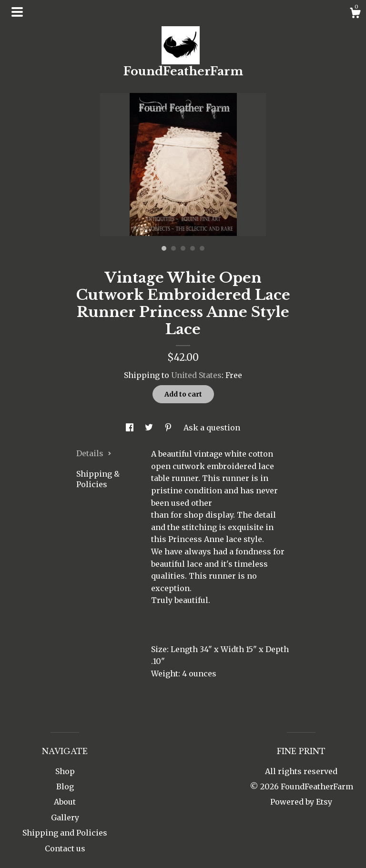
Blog (65, 786)
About (65, 802)
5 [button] (202, 248)
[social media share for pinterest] (169, 428)
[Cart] (355, 14)
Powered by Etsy (301, 802)
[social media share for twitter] (150, 428)
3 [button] (183, 248)
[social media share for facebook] (131, 428)
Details (94, 453)
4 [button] (193, 248)
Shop (65, 771)
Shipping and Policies (65, 833)
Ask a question (212, 428)
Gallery (65, 817)
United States (196, 375)
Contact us (65, 848)
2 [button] (173, 248)
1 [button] (164, 248)
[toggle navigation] (17, 12)
